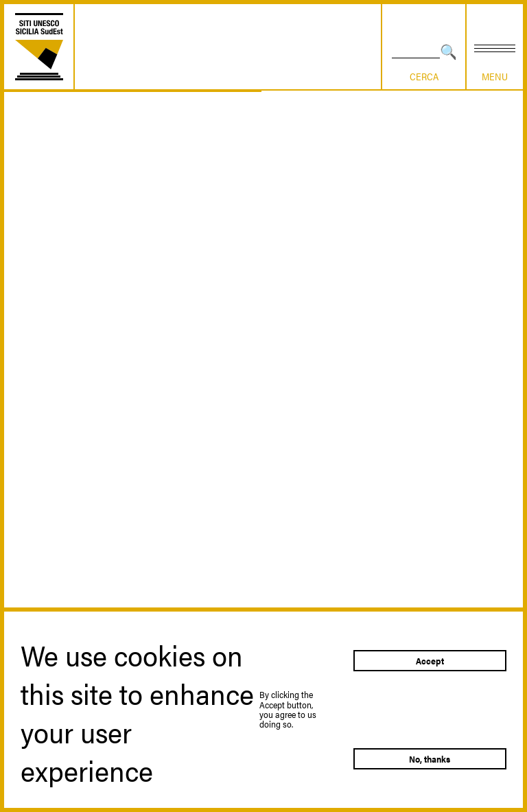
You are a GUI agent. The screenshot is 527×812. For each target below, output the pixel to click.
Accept (430, 661)
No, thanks (430, 759)
